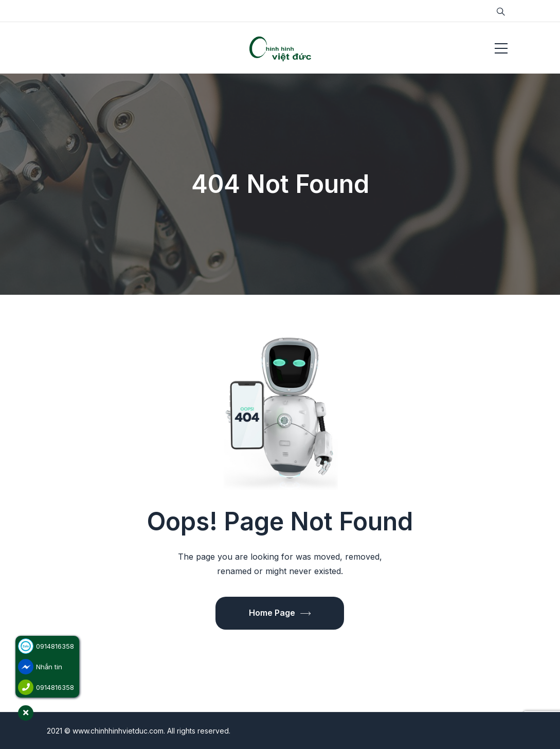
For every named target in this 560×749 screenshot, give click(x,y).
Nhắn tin (49, 667)
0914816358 (55, 646)
